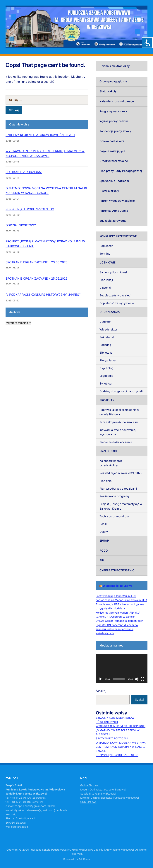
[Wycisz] (137, 679)
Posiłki (104, 524)
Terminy (105, 254)
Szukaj (101, 691)
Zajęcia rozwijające (112, 151)
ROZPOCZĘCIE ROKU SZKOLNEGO (30, 209)
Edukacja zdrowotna (113, 221)
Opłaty (104, 532)
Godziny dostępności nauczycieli (121, 391)
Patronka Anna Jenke (114, 211)
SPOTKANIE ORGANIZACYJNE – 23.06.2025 (37, 262)
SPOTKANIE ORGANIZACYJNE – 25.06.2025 (37, 278)
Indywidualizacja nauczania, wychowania (118, 432)
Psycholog (106, 368)
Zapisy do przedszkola (114, 516)
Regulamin (106, 246)
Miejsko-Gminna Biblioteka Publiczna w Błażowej (110, 798)
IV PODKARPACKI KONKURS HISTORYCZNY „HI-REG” (43, 295)
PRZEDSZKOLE (109, 451)
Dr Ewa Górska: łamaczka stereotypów (119, 621)
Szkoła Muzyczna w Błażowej (98, 794)
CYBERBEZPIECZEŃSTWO (117, 570)
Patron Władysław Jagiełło (117, 201)
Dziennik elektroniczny (115, 66)
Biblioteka (106, 353)
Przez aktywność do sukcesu (119, 422)
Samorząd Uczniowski (114, 272)
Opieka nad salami (112, 141)
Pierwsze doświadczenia (116, 442)
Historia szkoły (109, 191)
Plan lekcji (106, 280)
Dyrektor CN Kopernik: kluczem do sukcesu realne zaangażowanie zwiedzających (117, 629)
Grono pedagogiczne (113, 81)
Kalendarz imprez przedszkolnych (111, 463)
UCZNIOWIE (108, 262)
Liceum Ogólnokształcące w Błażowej (103, 789)
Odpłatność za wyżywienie (117, 303)
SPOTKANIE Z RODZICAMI (24, 172)
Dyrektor (105, 322)
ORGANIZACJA (110, 312)
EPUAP (104, 541)
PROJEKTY (107, 400)
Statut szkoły (108, 91)
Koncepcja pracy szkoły (115, 131)
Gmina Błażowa (89, 785)
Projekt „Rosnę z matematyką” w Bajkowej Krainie (121, 506)
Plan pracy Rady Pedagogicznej (121, 171)
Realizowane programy (114, 496)
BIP (102, 560)
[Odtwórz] (101, 679)
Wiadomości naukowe (118, 586)
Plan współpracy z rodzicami (118, 489)
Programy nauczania (113, 111)
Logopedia (106, 376)
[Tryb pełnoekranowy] (143, 679)
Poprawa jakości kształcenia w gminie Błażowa (119, 412)
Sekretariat (107, 337)
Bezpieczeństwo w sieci (115, 295)
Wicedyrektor (108, 329)
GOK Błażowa (88, 802)
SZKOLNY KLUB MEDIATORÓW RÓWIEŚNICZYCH (40, 135)
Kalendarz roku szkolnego (117, 101)
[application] (122, 668)
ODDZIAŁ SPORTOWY (21, 225)
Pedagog (105, 345)
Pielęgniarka (108, 360)
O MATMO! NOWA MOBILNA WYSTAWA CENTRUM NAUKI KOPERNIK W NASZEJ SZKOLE (121, 747)
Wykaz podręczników (114, 121)
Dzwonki (105, 288)
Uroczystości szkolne (114, 161)
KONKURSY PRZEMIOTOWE (118, 236)
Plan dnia (105, 481)
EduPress (84, 859)
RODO (104, 551)
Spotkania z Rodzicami (115, 181)
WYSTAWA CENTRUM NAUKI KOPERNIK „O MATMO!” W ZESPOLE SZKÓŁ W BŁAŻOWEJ (121, 730)
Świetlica (105, 383)
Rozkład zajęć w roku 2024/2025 (121, 473)
